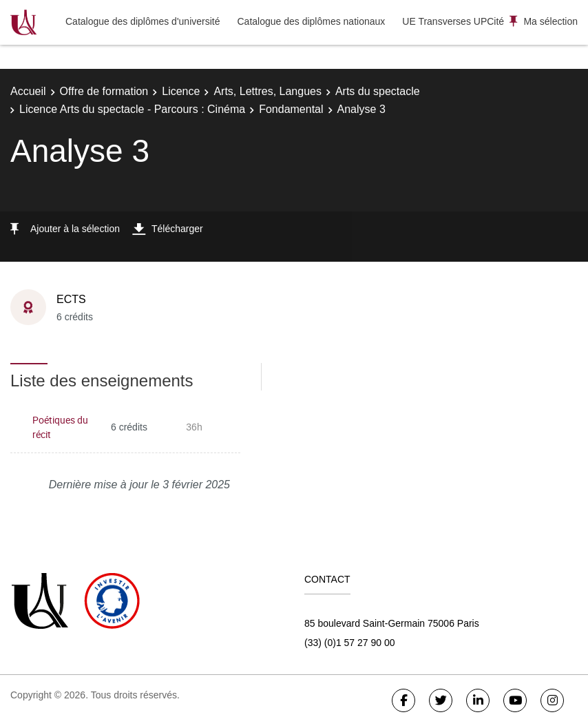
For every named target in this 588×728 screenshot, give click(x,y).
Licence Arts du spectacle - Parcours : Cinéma (132, 109)
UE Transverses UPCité (453, 21)
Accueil (28, 91)
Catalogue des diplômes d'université (143, 21)
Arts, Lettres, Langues (267, 91)
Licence (181, 91)
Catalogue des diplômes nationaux (311, 21)
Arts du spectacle (378, 91)
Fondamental (291, 109)
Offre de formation (104, 91)
